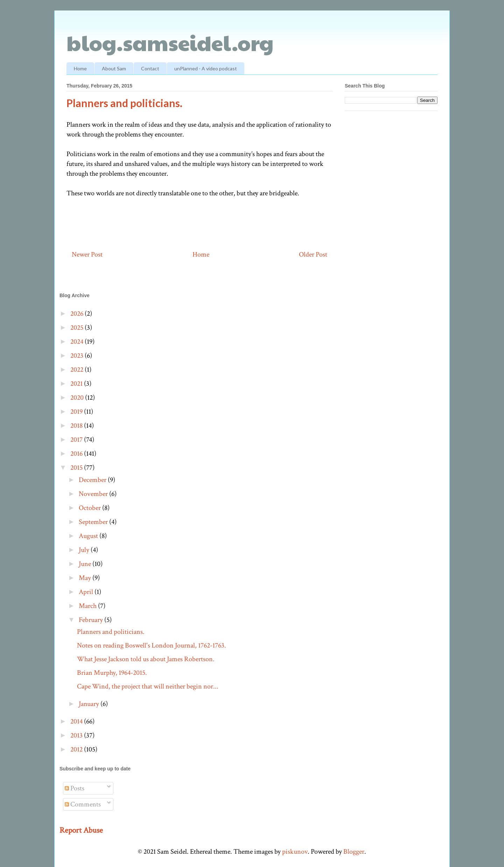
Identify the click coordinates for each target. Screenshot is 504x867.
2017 (77, 440)
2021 (77, 384)
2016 (77, 454)
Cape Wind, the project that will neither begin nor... (148, 686)
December (93, 480)
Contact (150, 68)
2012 (77, 749)
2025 (78, 328)
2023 (78, 356)
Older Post (313, 254)
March (88, 606)
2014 (77, 721)
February (92, 620)
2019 (77, 412)
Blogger (354, 852)
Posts (75, 788)
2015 (77, 468)
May (86, 578)
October (90, 508)
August (89, 536)
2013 (77, 735)
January (90, 704)
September (94, 522)
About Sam (114, 68)
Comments (83, 804)
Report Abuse (81, 830)
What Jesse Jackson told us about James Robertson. (146, 659)
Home (80, 68)
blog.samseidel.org (170, 42)
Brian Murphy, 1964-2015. (112, 673)
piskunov (295, 852)
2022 (78, 370)
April (87, 592)
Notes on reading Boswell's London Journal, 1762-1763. (152, 645)
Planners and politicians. (111, 632)
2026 (78, 314)
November (94, 494)
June (86, 564)
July (85, 550)
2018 (77, 426)
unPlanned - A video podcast (206, 68)
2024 (78, 342)
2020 (78, 398)
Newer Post (87, 254)
